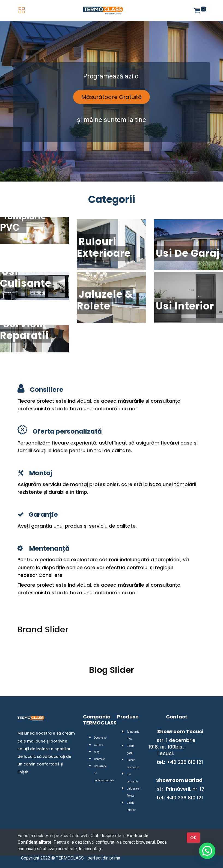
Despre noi (101, 738)
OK (193, 838)
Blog (97, 752)
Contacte (99, 759)
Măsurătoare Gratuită (112, 97)
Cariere (99, 745)
